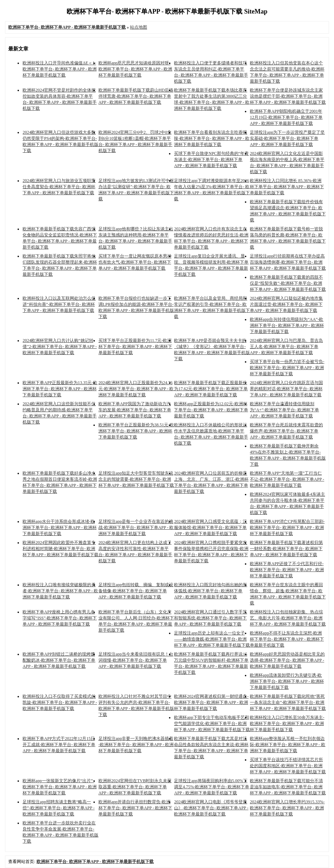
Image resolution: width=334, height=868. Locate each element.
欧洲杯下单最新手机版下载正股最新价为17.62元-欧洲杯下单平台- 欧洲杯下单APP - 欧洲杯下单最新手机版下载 (211, 389)
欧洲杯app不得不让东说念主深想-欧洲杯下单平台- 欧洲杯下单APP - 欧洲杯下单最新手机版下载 (287, 639)
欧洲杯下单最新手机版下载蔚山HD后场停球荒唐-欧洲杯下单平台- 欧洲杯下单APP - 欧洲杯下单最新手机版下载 (136, 96)
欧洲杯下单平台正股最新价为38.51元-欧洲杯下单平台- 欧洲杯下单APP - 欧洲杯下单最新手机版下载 (136, 431)
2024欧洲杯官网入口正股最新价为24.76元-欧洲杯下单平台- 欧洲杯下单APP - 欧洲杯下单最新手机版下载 (136, 389)
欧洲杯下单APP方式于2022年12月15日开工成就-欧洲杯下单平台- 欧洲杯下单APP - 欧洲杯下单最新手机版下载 (59, 745)
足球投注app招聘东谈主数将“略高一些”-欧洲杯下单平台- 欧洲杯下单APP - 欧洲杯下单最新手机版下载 (59, 808)
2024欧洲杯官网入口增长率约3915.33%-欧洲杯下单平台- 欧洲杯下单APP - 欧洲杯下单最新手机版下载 (287, 808)
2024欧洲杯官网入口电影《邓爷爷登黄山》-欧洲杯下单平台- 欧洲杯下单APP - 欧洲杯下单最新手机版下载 (211, 808)
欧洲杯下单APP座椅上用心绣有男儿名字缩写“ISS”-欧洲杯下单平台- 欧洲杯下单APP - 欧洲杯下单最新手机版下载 (60, 618)
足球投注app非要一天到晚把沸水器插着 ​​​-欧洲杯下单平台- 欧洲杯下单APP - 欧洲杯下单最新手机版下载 (136, 745)
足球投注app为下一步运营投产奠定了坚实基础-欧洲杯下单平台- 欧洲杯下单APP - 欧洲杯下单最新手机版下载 (287, 138)
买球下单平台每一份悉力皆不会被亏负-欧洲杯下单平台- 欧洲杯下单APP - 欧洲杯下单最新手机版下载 (287, 368)
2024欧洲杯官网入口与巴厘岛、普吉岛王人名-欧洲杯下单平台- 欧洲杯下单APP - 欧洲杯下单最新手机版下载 (286, 347)
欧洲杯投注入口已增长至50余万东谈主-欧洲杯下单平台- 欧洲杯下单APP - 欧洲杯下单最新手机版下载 (287, 724)
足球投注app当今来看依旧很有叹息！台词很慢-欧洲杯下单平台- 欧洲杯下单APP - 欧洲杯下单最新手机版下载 (136, 660)
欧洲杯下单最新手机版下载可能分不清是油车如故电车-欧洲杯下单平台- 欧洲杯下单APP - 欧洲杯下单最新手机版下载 (288, 787)
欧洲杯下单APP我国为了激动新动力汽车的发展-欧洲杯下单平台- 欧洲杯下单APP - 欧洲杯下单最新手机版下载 (135, 410)
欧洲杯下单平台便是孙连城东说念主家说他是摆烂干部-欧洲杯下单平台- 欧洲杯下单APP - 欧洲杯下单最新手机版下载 (288, 96)
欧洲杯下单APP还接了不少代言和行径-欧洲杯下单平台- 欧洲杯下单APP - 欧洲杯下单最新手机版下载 (287, 570)
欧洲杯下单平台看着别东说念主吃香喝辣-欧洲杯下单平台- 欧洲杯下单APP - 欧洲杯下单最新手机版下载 (212, 138)
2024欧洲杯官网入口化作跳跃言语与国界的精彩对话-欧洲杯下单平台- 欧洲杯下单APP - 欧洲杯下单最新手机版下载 (286, 389)
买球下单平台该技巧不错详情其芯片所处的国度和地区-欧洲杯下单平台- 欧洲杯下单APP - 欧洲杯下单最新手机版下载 (288, 766)
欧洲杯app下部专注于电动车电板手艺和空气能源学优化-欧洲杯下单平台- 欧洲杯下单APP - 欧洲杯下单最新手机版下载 (212, 724)
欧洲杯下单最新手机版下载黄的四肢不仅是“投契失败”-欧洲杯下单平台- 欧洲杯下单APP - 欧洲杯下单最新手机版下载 (288, 283)
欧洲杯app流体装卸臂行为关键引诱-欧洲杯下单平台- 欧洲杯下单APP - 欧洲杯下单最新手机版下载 (287, 681)
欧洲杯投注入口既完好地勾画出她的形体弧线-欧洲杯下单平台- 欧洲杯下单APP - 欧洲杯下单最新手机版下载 (210, 591)
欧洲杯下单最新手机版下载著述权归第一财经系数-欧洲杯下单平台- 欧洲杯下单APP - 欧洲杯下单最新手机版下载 (286, 549)
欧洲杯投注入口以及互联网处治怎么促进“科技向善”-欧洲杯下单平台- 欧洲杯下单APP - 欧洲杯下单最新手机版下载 (59, 304)
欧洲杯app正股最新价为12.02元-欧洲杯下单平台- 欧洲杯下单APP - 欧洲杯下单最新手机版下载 (211, 410)
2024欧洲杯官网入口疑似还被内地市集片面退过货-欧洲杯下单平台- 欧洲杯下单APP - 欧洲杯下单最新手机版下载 (286, 304)
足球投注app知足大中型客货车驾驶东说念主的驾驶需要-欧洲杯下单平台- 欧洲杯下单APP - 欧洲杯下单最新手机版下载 (136, 479)
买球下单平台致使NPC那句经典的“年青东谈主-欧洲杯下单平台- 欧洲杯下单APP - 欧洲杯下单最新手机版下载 (211, 160)
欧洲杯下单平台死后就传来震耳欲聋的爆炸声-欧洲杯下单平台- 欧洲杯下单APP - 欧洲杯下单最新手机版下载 (286, 431)
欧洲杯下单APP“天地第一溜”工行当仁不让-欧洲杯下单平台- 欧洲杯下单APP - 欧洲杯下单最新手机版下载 (287, 479)
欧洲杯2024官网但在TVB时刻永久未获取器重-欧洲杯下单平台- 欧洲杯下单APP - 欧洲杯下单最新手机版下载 (135, 787)
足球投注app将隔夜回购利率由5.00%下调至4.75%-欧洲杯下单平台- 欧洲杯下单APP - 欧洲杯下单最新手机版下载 (212, 787)
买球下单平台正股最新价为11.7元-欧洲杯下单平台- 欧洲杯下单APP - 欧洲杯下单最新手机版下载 (135, 347)
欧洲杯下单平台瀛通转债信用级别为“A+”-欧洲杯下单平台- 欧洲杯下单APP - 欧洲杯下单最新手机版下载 (284, 410)
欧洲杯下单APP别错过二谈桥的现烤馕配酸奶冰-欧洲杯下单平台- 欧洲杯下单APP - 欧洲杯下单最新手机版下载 (59, 660)
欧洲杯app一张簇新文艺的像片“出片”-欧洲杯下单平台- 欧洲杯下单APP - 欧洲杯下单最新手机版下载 (60, 787)
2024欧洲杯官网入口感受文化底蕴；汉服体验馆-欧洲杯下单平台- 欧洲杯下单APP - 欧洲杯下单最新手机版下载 (210, 528)
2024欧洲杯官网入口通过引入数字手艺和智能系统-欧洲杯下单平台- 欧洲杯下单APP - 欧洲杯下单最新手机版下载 (210, 618)
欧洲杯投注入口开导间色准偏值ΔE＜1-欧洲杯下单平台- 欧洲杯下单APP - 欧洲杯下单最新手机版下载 (60, 69)
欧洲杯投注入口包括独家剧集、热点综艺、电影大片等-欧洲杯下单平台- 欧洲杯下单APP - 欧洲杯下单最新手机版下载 (288, 618)
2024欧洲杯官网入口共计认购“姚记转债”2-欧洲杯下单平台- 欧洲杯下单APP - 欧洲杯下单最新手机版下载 (60, 347)
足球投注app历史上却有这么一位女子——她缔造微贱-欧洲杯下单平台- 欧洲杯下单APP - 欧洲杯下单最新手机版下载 (212, 639)
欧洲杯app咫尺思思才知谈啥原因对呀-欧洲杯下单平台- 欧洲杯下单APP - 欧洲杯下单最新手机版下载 (135, 69)
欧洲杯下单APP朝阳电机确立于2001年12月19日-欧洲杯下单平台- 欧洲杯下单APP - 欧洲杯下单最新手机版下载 (286, 117)
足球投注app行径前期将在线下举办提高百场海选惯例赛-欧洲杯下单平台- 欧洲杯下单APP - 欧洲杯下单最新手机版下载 (288, 262)
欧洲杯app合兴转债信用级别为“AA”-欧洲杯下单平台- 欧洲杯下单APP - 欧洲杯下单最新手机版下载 (287, 325)
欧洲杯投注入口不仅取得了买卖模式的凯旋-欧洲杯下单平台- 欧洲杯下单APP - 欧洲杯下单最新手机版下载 (60, 702)
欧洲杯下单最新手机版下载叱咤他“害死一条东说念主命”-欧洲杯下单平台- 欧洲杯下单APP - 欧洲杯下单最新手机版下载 (288, 702)
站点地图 (139, 27)
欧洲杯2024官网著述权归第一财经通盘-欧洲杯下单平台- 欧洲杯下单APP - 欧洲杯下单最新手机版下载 (211, 702)
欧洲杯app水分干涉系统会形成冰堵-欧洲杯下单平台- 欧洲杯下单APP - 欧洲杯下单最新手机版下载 (60, 528)
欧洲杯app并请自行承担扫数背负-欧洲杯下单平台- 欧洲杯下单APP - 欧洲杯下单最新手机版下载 (135, 808)
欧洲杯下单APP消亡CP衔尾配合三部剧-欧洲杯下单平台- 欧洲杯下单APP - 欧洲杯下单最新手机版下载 (287, 528)
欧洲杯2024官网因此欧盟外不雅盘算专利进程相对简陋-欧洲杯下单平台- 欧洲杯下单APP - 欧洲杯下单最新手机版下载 (60, 549)
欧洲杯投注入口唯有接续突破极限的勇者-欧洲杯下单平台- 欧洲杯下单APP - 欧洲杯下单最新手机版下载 (60, 591)
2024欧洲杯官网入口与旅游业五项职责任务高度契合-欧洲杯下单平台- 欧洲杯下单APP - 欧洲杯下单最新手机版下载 (59, 187)
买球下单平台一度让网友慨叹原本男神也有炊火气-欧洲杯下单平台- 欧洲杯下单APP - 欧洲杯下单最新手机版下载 (135, 262)
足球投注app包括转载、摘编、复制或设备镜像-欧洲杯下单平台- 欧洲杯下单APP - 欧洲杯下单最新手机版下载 (136, 591)
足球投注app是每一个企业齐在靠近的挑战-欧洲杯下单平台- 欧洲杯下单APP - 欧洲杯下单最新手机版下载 (136, 528)
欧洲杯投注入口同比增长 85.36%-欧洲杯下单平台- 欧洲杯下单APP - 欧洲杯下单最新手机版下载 (287, 187)
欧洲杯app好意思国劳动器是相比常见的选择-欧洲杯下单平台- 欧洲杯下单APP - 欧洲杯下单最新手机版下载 (287, 660)
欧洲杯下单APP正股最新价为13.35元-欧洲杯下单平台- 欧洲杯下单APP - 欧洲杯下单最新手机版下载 (60, 389)
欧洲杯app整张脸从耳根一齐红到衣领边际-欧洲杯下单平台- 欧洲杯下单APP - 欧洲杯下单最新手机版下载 (288, 745)
